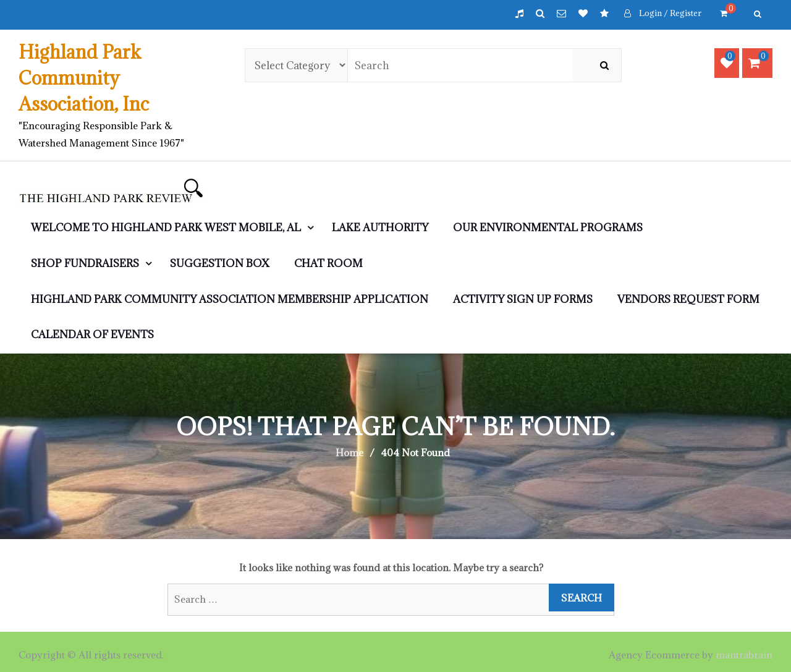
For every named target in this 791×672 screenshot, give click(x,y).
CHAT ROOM (328, 263)
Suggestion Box (220, 263)
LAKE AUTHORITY (380, 228)
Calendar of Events (92, 334)
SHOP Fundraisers (85, 263)
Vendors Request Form (688, 299)
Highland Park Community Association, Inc (84, 78)
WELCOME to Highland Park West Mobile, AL (166, 228)
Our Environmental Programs (548, 228)
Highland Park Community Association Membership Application (230, 299)
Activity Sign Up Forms (523, 299)
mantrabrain (744, 655)
